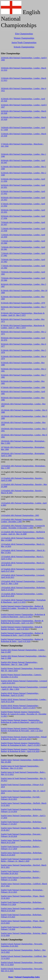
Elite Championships (24, 34)
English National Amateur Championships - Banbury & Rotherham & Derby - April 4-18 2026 (22, 640)
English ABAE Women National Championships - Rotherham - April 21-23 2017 (20, 694)
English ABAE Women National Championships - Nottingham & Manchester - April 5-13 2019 (20, 707)
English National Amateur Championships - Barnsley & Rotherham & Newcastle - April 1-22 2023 (22, 622)
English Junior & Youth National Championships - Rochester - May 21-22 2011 (20, 767)
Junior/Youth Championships (24, 43)
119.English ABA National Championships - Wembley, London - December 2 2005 (22, 520)
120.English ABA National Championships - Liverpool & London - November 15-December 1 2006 (23, 527)
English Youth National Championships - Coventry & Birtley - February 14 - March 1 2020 (21, 860)
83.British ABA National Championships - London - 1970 (23, 303)
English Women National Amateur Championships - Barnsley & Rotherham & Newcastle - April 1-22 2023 (22, 730)
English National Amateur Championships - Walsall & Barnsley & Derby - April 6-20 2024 (22, 628)
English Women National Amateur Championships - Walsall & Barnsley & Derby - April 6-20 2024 (24, 738)
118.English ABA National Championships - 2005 (20, 515)
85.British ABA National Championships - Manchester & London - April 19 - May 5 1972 (23, 314)
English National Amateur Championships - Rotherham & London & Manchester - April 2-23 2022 (23, 616)
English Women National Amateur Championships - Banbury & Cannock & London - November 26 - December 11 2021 (24, 714)
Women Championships (24, 38)
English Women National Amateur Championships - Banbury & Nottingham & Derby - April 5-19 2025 (21, 744)
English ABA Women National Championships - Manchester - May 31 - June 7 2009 (19, 663)
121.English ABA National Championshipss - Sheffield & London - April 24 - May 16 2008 (23, 533)
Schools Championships (24, 47)
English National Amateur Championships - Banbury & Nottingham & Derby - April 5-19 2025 (22, 634)
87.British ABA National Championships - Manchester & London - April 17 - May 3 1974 (23, 327)
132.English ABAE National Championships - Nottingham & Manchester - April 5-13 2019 (23, 601)
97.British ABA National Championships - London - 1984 (23, 387)
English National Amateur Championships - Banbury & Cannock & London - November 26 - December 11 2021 (22, 607)
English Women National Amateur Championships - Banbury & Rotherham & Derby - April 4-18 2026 (21, 750)
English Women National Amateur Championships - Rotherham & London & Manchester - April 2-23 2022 (22, 721)
